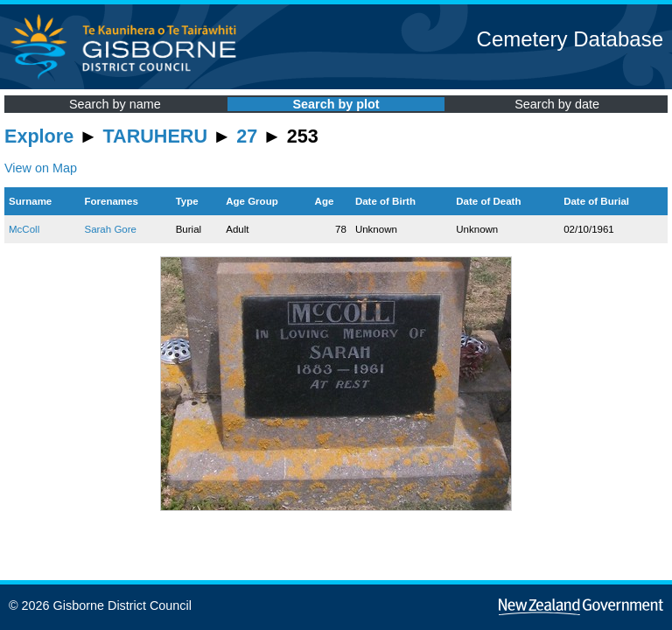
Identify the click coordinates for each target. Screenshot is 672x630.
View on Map (41, 168)
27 (247, 136)
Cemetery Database (570, 39)
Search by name (115, 104)
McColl (24, 229)
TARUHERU (155, 136)
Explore (39, 136)
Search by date (557, 104)
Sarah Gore (110, 229)
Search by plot (336, 104)
